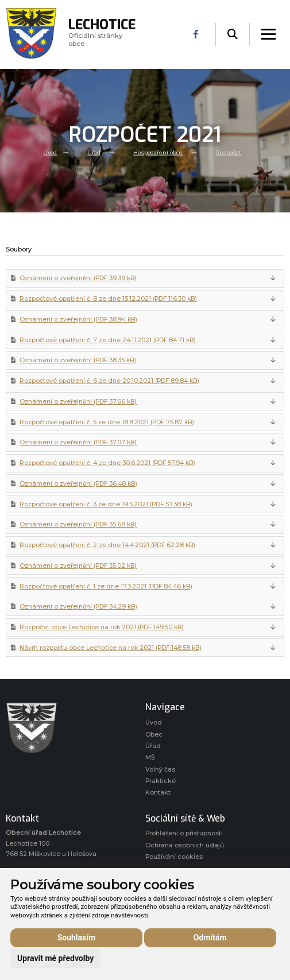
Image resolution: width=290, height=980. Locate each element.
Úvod (50, 152)
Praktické (161, 781)
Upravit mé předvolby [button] (55, 958)
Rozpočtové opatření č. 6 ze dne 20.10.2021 (109, 381)
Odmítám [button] (210, 938)
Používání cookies (174, 857)
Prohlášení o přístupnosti (184, 833)
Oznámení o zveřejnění (78, 278)
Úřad (94, 152)
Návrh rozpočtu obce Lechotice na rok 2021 (111, 648)
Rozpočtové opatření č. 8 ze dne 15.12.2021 (108, 299)
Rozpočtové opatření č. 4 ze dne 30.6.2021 (107, 463)
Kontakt (158, 793)
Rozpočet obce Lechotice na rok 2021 (102, 627)
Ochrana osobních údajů (185, 845)
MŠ (150, 758)
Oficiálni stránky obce (103, 34)
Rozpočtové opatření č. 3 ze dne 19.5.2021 (106, 504)
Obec (154, 735)
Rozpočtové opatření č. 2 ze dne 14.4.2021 (107, 545)
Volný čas (160, 770)
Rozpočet (229, 152)
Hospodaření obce (158, 152)
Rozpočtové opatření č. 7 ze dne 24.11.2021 (108, 340)
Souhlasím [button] (77, 938)
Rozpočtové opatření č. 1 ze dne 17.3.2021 (106, 586)
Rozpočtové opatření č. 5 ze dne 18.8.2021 (107, 422)
